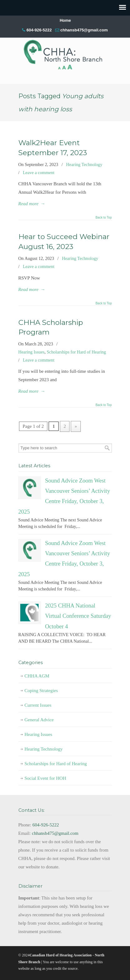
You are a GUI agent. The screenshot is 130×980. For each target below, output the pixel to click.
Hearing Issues (31, 352)
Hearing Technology (84, 164)
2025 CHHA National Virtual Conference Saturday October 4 (78, 616)
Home (65, 20)
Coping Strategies (41, 691)
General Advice (39, 720)
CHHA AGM (37, 676)
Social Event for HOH (46, 778)
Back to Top (104, 218)
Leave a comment (39, 173)
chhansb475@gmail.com (84, 30)
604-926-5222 (39, 30)
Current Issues (38, 705)
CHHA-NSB (65, 52)
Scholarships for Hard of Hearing (76, 352)
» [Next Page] (76, 426)
